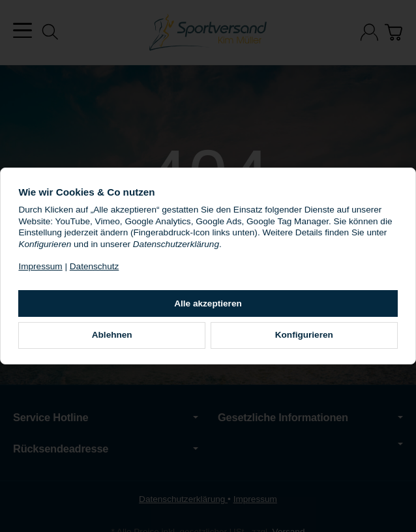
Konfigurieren (290, 341)
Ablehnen (126, 341)
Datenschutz (123, 272)
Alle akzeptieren (208, 309)
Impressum (69, 272)
